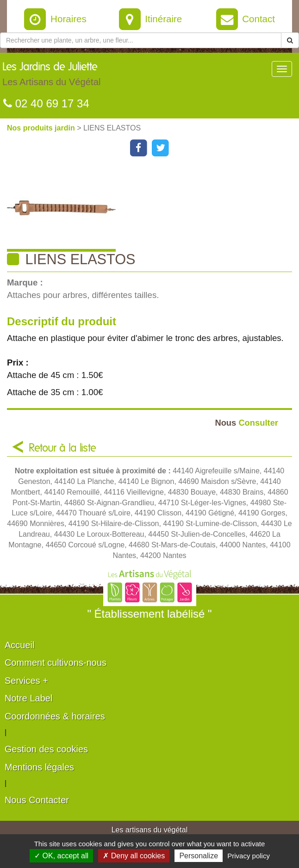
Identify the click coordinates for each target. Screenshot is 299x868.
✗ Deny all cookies (134, 856)
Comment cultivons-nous (56, 663)
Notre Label (28, 698)
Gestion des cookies (46, 749)
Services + (26, 681)
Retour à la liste (62, 448)
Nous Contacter (37, 800)
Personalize (199, 856)
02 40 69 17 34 (46, 103)
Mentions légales (39, 767)
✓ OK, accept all (61, 856)
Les (51, 76)
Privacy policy (249, 856)
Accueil (19, 645)
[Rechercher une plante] (141, 40)
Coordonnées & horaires (55, 716)
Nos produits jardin (42, 128)
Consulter (246, 423)
